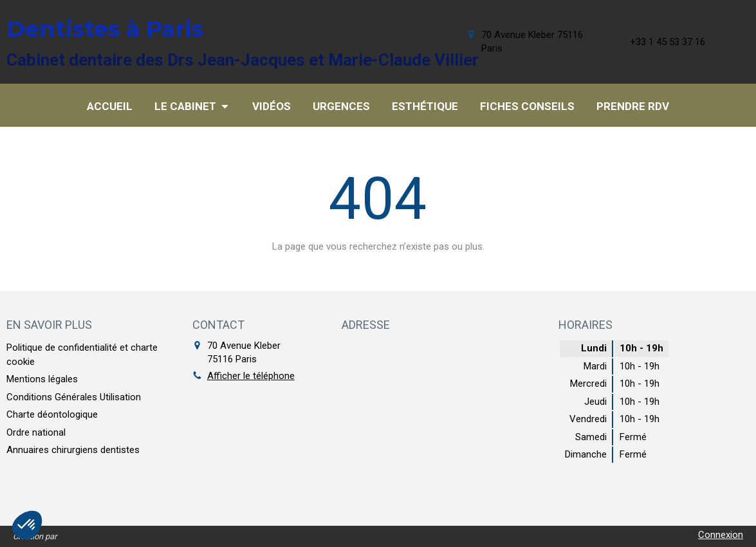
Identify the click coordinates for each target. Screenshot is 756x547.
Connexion (721, 535)
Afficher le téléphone (251, 376)
